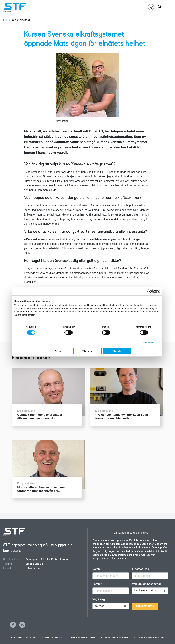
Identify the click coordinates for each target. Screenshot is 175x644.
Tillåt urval (87, 351)
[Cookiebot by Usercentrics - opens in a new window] (146, 291)
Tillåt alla (117, 351)
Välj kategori (100, 599)
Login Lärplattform (115, 637)
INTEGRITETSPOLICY (53, 637)
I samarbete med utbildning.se (130, 533)
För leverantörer (83, 637)
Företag (97, 584)
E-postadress (141, 569)
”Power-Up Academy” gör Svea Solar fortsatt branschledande (122, 417)
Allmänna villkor (23, 637)
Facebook (13, 625)
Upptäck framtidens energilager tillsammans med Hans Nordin (40, 417)
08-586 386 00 (34, 564)
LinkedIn (22, 625)
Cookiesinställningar (149, 637)
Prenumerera (145, 606)
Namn (96, 569)
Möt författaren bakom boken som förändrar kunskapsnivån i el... (41, 489)
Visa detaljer (149, 343)
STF (6, 20)
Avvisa (58, 351)
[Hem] (15, 7)
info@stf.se (33, 568)
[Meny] (169, 7)
